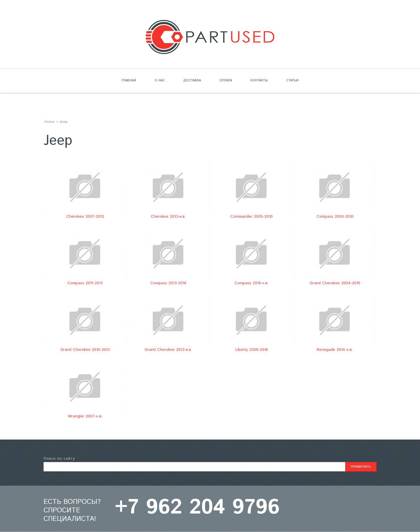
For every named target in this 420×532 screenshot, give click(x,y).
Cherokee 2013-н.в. (168, 216)
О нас (160, 81)
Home (50, 122)
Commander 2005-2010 (252, 216)
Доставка (192, 81)
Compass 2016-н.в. (252, 283)
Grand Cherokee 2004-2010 (335, 283)
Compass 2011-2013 (85, 283)
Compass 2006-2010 (335, 216)
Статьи (292, 81)
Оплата (226, 81)
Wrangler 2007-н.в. (85, 416)
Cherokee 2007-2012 (85, 216)
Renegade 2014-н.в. (335, 350)
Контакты (259, 81)
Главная (129, 81)
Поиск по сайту (59, 459)
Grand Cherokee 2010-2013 (85, 350)
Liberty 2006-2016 (252, 350)
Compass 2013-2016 (168, 283)
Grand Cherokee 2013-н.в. (168, 350)
